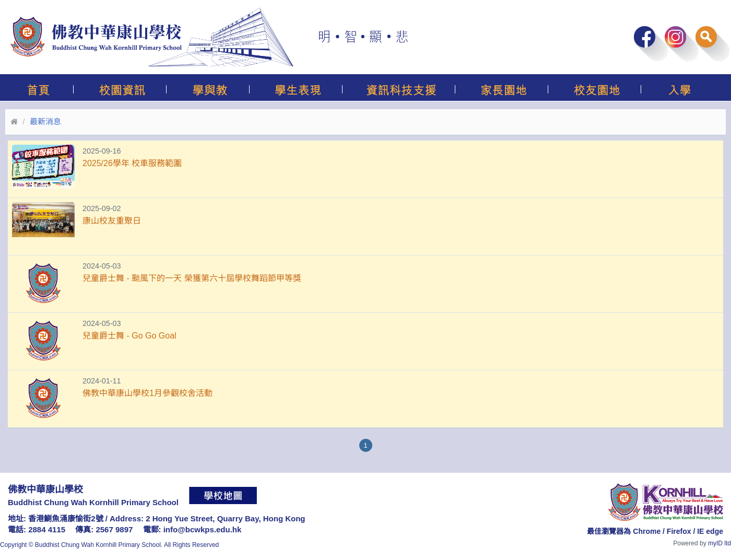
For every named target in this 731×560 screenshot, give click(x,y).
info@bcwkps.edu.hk (203, 529)
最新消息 (45, 121)
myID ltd (720, 543)
